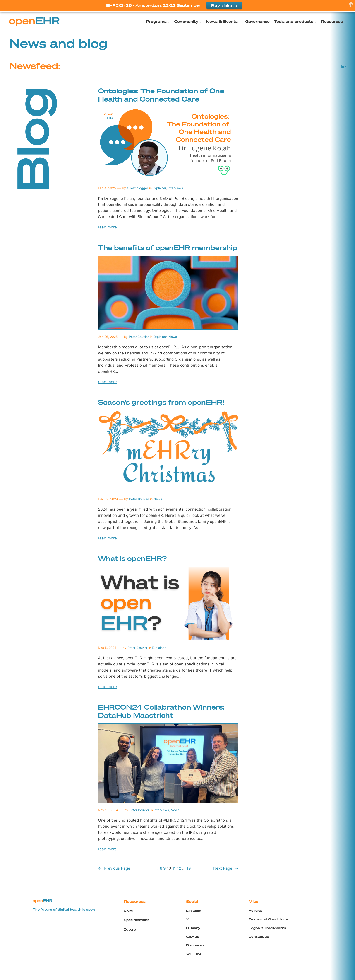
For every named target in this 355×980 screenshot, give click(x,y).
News (173, 337)
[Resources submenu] (345, 22)
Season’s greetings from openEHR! (161, 402)
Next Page (226, 868)
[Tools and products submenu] (315, 22)
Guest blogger (138, 188)
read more (107, 227)
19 (189, 868)
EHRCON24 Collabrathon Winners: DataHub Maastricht (161, 711)
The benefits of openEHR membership (168, 248)
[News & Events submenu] (240, 22)
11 (174, 868)
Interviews (175, 188)
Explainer (159, 188)
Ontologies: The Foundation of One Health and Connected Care (161, 95)
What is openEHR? (132, 558)
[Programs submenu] (169, 22)
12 (179, 868)
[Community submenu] (200, 22)
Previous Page (114, 868)
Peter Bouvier (139, 337)
